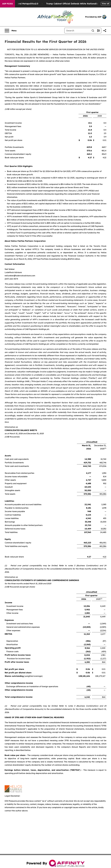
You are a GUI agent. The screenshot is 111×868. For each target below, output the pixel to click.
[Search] (77, 31)
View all (105, 4)
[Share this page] (105, 31)
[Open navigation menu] (11, 31)
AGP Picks (8, 4)
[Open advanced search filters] (98, 31)
